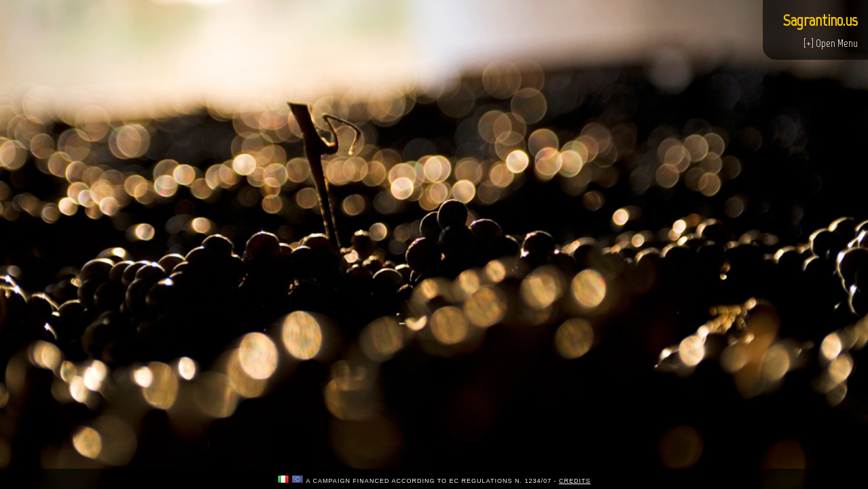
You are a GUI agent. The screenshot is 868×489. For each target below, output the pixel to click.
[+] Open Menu (831, 43)
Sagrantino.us (820, 20)
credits (575, 481)
